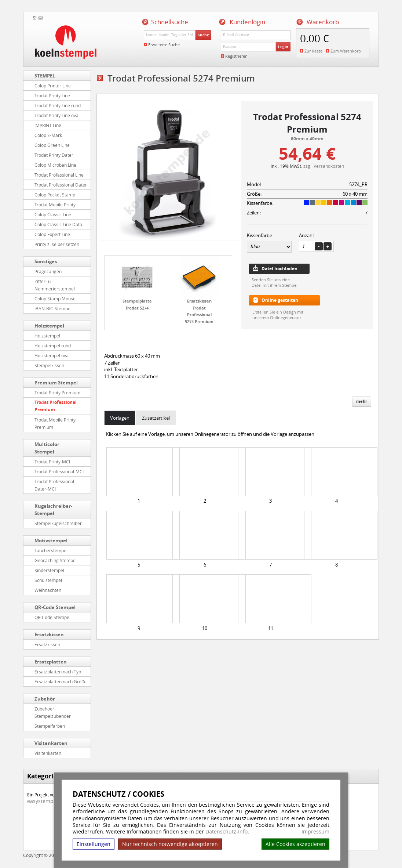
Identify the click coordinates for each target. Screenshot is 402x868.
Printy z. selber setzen (57, 244)
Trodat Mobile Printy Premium (55, 423)
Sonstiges (46, 261)
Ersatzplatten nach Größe (61, 681)
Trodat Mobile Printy (55, 205)
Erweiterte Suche (164, 45)
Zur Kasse (313, 51)
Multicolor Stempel (47, 448)
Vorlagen (120, 418)
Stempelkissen (49, 365)
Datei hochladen (279, 269)
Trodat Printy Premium (57, 393)
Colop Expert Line (52, 234)
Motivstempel (51, 540)
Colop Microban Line (55, 165)
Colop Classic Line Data (58, 224)
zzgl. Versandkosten (324, 166)
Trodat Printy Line (52, 95)
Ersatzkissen (49, 634)
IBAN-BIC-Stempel (53, 308)
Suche (203, 35)
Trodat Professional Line (59, 175)
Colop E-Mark (48, 135)
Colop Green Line (52, 145)
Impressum (315, 832)
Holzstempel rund (53, 346)
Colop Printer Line (53, 86)
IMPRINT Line (48, 125)
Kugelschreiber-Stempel (53, 510)
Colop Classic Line (53, 214)
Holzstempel (49, 326)
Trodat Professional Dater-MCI (54, 485)
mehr (362, 401)
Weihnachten (48, 590)
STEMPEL (45, 76)
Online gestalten (280, 300)
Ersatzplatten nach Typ (58, 672)
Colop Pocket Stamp (55, 195)
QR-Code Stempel (55, 607)
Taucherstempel (51, 550)
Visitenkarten (51, 743)
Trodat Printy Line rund (58, 105)
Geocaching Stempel (56, 560)
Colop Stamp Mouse (55, 299)
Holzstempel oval (52, 355)
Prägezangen (48, 271)
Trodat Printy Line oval (57, 115)
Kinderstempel (49, 570)
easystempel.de (46, 801)
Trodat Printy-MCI (52, 462)
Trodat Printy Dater (54, 155)
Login (283, 47)
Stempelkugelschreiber (58, 523)
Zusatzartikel (156, 418)
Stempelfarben (50, 726)
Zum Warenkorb (346, 51)
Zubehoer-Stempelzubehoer (53, 712)
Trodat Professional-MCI (59, 471)
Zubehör (45, 699)
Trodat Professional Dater (61, 185)
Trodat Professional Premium (56, 406)
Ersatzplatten (51, 662)
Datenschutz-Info (226, 831)
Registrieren (236, 56)
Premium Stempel (56, 383)
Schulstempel (48, 580)
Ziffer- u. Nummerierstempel (55, 285)
